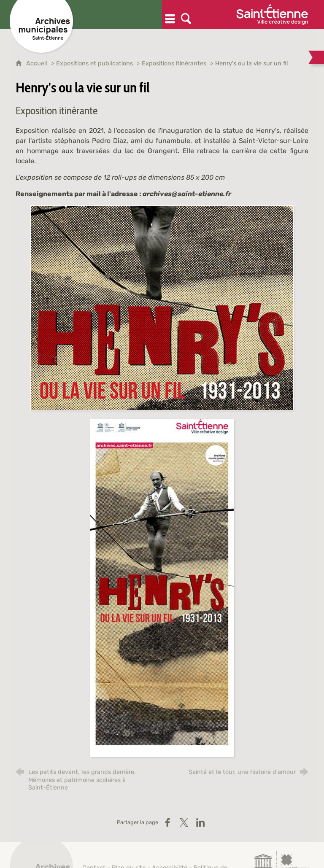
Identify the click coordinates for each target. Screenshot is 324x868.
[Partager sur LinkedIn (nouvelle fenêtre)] (200, 822)
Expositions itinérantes (174, 63)
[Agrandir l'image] (162, 307)
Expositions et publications (94, 63)
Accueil (38, 63)
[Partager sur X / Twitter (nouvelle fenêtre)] (184, 822)
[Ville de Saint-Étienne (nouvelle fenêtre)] (272, 15)
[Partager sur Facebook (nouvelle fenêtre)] (167, 822)
